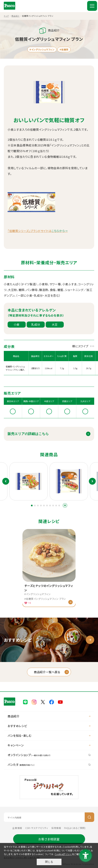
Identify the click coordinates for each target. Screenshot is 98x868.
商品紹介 (15, 16)
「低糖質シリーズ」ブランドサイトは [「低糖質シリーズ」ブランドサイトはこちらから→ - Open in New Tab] (38, 231)
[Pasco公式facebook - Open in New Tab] (52, 702)
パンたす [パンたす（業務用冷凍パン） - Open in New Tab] (21, 765)
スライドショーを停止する (65, 505)
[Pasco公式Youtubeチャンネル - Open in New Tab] (60, 702)
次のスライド (92, 481)
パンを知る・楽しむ (20, 736)
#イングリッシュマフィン (42, 49)
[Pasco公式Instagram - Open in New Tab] (34, 702)
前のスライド (6, 481)
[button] (32, 506)
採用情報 (56, 828)
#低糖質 (64, 49)
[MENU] (92, 6)
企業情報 (17, 828)
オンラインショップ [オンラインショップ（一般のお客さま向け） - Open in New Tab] (29, 755)
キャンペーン (16, 745)
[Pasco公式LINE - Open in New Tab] (25, 702)
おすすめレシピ (17, 726)
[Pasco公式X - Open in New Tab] (43, 702)
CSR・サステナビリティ (37, 828)
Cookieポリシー (63, 854)
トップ (6, 16)
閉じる (49, 862)
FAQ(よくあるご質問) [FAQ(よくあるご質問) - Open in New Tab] (75, 828)
